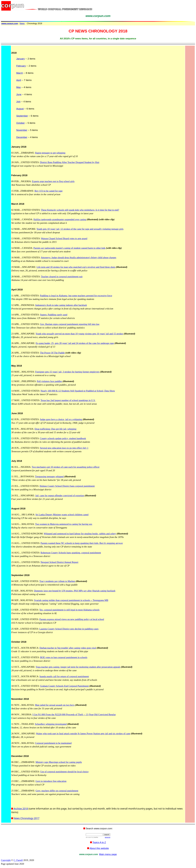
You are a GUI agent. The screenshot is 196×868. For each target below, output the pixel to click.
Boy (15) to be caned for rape (49, 191)
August (20, 109)
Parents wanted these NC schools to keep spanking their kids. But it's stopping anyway (82, 543)
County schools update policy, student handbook (63, 438)
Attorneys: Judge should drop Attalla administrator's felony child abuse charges (79, 257)
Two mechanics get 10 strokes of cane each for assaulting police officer (65, 467)
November (22, 130)
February (21, 66)
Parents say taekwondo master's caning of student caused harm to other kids (69, 248)
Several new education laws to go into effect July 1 (64, 448)
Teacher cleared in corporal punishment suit (62, 277)
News (22, 23)
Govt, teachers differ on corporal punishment (57, 791)
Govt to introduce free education (51, 781)
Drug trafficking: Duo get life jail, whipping (55, 429)
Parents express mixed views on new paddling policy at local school (72, 619)
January (20, 59)
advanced (108, 837)
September (22, 116)
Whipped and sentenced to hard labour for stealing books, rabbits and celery (80, 534)
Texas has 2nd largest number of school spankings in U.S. (68, 400)
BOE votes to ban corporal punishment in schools (64, 657)
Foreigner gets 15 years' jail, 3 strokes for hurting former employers (67, 372)
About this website (99, 848)
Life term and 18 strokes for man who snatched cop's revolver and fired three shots (76, 267)
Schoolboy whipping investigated (51, 724)
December (22, 137)
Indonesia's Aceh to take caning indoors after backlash (61, 305)
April (19, 80)
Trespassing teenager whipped (49, 476)
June (19, 94)
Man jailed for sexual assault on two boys (55, 705)
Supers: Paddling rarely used (54, 315)
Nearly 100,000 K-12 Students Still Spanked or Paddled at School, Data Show (78, 391)
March (20, 73)
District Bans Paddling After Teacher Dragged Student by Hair (70, 162)
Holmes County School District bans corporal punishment (67, 486)
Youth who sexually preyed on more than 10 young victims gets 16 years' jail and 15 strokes (79, 334)
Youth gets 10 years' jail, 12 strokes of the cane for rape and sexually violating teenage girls (80, 229)
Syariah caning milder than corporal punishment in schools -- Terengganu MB (71, 600)
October (20, 123)
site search (89, 837)
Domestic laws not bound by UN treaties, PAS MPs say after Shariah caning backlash (75, 591)
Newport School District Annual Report (59, 562)
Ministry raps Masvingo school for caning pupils (59, 762)
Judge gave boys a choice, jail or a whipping (61, 419)
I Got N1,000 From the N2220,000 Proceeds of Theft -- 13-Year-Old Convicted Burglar (74, 714)
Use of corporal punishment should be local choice (64, 772)
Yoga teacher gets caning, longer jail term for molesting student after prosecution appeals (78, 667)
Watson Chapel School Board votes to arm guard (64, 238)
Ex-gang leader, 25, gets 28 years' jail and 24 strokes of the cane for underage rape (75, 343)
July (18, 102)
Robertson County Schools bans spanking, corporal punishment (71, 553)
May (18, 87)
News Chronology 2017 (26, 818)
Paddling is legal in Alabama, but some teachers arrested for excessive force (76, 296)
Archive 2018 (21, 809)
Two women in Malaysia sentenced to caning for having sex (64, 524)
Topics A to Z (99, 842)
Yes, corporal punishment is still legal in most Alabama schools (69, 610)
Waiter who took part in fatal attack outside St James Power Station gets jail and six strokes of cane (83, 734)
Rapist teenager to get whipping (50, 153)
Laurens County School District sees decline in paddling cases (69, 629)
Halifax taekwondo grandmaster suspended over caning (60, 219)
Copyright (6, 860)
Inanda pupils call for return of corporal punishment (64, 676)
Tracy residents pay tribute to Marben (57, 581)
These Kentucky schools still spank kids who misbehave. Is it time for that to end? (80, 210)
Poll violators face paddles (49, 381)
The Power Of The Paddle (52, 353)
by (95, 837)
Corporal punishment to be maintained (53, 743)
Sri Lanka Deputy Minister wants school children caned (62, 515)
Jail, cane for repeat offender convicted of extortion (60, 496)
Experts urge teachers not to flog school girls (53, 181)
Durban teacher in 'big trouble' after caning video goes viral (68, 648)
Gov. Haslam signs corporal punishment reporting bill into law (70, 324)
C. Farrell (18, 860)
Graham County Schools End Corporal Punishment (64, 686)
